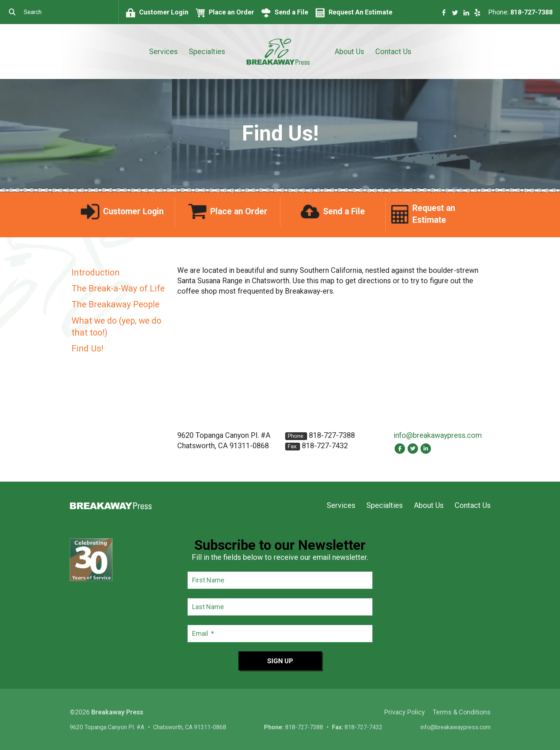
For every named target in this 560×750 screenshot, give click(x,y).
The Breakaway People (116, 305)
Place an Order (231, 12)
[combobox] (59, 12)
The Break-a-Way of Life (118, 289)
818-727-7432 (325, 446)
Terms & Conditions (462, 712)
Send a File (291, 12)
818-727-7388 (531, 12)
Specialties (207, 52)
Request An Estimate (360, 12)
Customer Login (164, 12)
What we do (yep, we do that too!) (116, 327)
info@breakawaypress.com (438, 435)
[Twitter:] (413, 448)
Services (163, 52)
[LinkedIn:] (426, 448)
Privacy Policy (405, 712)
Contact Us (393, 52)
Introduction (96, 273)
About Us (349, 52)
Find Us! (88, 349)
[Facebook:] (400, 448)
